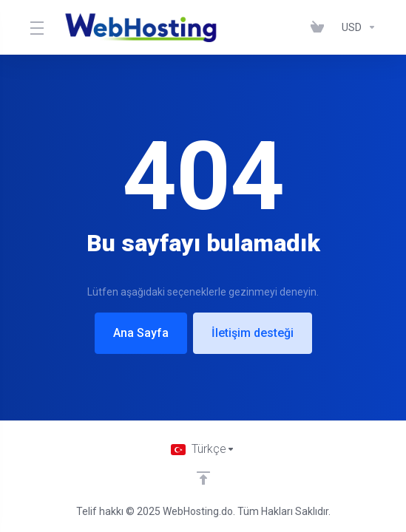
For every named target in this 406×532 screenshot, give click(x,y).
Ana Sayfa (141, 333)
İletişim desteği (253, 333)
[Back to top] (203, 478)
